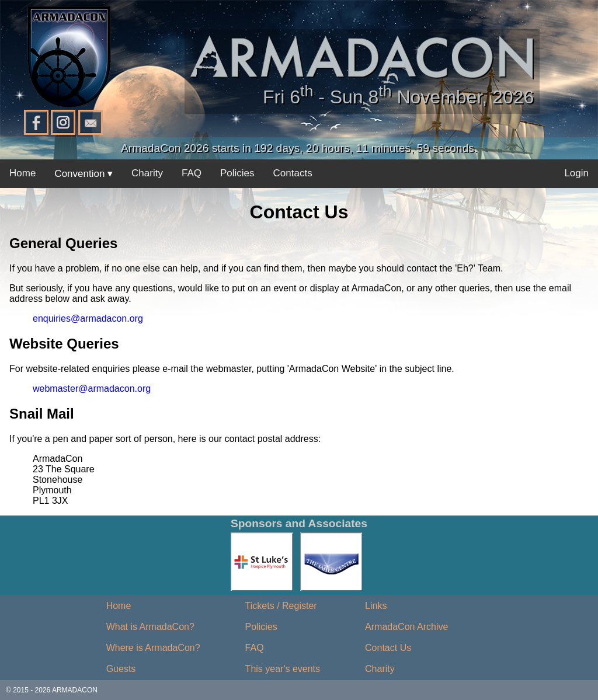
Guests (121, 669)
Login (576, 173)
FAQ (192, 173)
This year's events (283, 669)
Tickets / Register (281, 606)
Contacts (293, 173)
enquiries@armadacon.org (88, 318)
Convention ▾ (84, 174)
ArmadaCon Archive (406, 627)
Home (22, 173)
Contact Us (388, 648)
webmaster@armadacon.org (92, 389)
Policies (237, 173)
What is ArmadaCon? (150, 627)
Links (376, 606)
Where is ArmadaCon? (153, 648)
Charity (147, 173)
